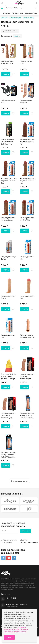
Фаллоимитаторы (18, 13)
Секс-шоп (4, 18)
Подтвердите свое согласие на (19, 541)
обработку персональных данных (29, 541)
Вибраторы (7, 13)
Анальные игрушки (31, 13)
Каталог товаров (15, 18)
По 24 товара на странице (19, 481)
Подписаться (26, 531)
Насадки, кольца (29, 18)
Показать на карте (12, 607)
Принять (9, 637)
